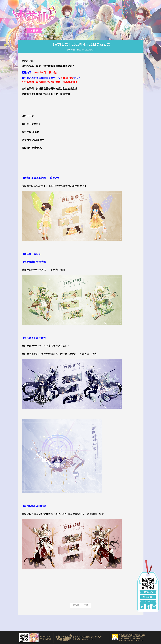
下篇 (86, 605)
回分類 (76, 605)
